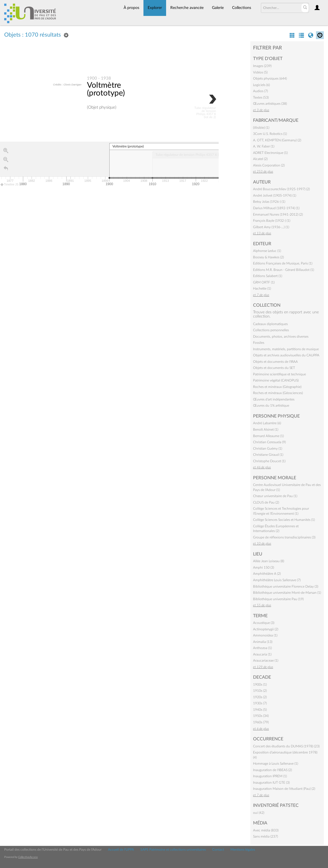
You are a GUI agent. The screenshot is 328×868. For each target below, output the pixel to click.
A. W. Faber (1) (264, 146)
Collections (242, 8)
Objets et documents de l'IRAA (275, 362)
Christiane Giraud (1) (268, 455)
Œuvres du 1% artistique (271, 406)
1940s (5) (260, 710)
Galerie (218, 8)
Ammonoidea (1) (265, 635)
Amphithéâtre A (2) (267, 574)
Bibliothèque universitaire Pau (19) (278, 599)
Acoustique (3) (264, 623)
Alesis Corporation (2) (269, 165)
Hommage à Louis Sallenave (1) (276, 764)
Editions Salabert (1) (268, 276)
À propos (131, 8)
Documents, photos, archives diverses (281, 337)
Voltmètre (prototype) (106, 89)
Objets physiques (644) (270, 78)
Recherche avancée (187, 8)
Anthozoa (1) (262, 648)
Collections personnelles (271, 330)
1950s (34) (261, 716)
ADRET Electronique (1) (270, 153)
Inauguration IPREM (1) (270, 776)
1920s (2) (260, 697)
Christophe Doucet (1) (269, 461)
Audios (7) (260, 91)
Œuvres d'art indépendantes (274, 399)
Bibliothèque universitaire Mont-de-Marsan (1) (287, 593)
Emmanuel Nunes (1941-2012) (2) (278, 214)
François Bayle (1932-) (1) (272, 221)
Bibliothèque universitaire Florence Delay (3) (286, 586)
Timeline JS (10, 185)
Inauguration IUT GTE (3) (271, 783)
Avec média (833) (266, 830)
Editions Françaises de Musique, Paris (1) (283, 263)
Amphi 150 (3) (264, 567)
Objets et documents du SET (274, 368)
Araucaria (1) (262, 654)
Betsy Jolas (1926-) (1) (269, 202)
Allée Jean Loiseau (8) (269, 561)
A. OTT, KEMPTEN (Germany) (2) (277, 140)
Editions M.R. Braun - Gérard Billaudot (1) (284, 270)
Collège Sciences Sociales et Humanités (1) (284, 520)
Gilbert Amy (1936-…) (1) (271, 227)
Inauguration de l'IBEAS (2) (272, 770)
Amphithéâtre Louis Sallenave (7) (277, 580)
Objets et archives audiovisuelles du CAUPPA (286, 355)
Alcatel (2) (260, 159)
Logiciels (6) (261, 85)
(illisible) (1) (261, 128)
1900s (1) (260, 685)
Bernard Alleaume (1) (268, 436)
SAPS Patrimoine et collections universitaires (173, 850)
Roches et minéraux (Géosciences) (278, 393)
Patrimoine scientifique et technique (279, 374)
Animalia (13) (263, 642)
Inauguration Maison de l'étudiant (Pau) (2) (284, 789)
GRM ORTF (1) (264, 282)
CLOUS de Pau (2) (266, 502)
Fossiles (259, 343)
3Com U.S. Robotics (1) (270, 134)
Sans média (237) (266, 836)
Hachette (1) (262, 288)
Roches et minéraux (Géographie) (277, 387)
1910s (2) (260, 691)
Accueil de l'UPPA (121, 850)
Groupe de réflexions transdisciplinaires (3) (284, 537)
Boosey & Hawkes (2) (268, 257)
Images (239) (262, 66)
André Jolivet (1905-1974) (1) (275, 195)
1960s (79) (261, 722)
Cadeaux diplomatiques (270, 324)
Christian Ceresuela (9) (269, 442)
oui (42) (259, 813)
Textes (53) (261, 97)
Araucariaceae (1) (266, 660)
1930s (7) (260, 703)
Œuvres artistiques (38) (270, 104)
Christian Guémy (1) (268, 449)
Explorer (155, 8)
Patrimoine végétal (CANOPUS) (276, 380)
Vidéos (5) (260, 72)
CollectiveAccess (28, 857)
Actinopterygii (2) (266, 629)
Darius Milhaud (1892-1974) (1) (276, 208)
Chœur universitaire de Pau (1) (275, 496)
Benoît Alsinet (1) (266, 430)
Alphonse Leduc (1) (267, 251)
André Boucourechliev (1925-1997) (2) (281, 189)
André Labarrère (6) (267, 423)
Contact (218, 850)
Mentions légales (243, 850)
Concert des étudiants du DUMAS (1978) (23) (286, 746)
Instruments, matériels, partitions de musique (286, 349)
